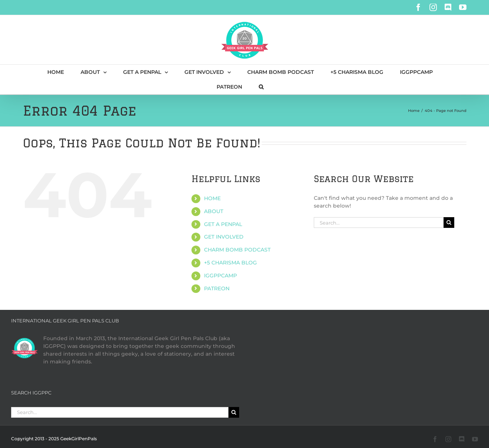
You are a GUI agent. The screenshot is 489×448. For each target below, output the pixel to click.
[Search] (449, 223)
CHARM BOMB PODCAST (237, 250)
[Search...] (379, 223)
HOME (212, 198)
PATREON (217, 288)
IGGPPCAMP (220, 276)
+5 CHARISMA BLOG (230, 263)
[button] (261, 87)
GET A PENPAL (223, 224)
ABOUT (214, 211)
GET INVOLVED (224, 237)
